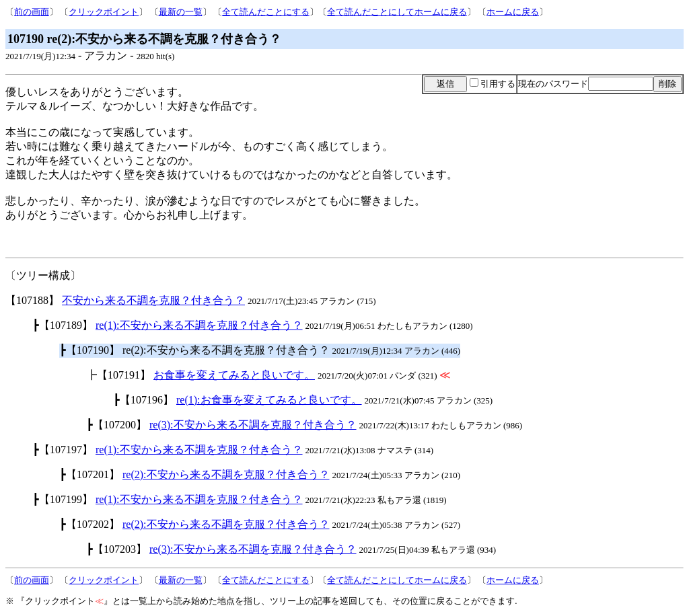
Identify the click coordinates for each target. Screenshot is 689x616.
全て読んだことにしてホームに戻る (397, 12)
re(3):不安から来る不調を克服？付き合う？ (253, 425)
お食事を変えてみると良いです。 (234, 375)
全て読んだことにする (266, 12)
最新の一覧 (181, 12)
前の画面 (32, 12)
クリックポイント (104, 12)
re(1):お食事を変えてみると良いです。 (269, 400)
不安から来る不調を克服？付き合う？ (153, 300)
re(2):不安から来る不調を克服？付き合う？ (226, 474)
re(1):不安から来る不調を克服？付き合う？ (199, 325)
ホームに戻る (513, 12)
